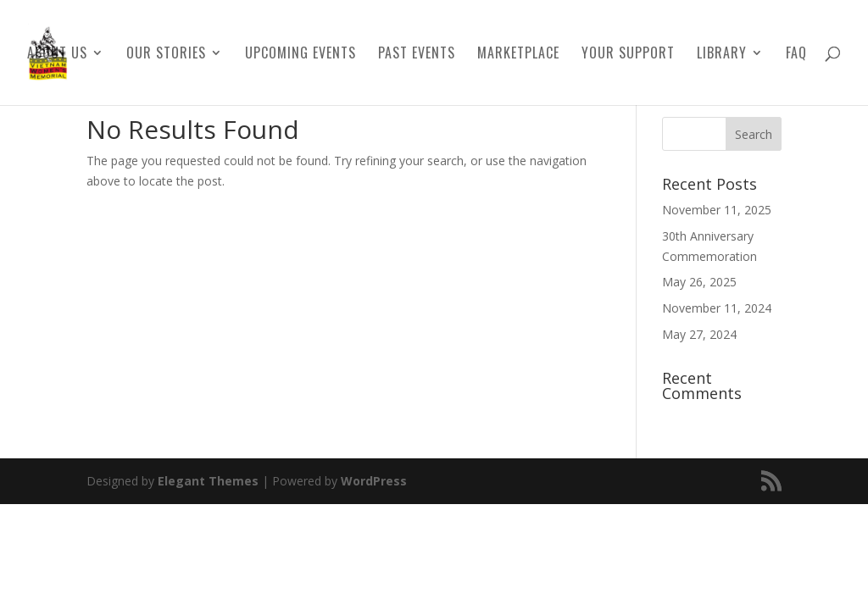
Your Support (628, 55)
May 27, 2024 (699, 334)
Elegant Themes (208, 481)
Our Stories (166, 55)
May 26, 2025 (699, 282)
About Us (57, 55)
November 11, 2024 (717, 308)
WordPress (374, 481)
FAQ (796, 55)
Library (722, 55)
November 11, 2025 (717, 210)
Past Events (417, 55)
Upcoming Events (300, 55)
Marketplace (518, 55)
